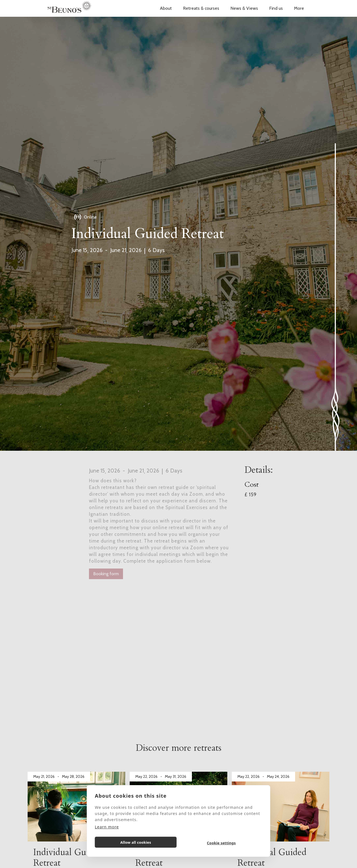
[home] (69, 8)
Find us (276, 8)
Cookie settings (221, 843)
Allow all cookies (136, 842)
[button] (166, 8)
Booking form (106, 574)
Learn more (107, 827)
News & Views (244, 8)
